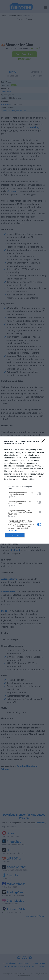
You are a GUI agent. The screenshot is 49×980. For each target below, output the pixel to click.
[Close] (44, 442)
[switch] (39, 494)
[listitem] (25, 487)
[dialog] (25, 490)
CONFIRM (15, 535)
